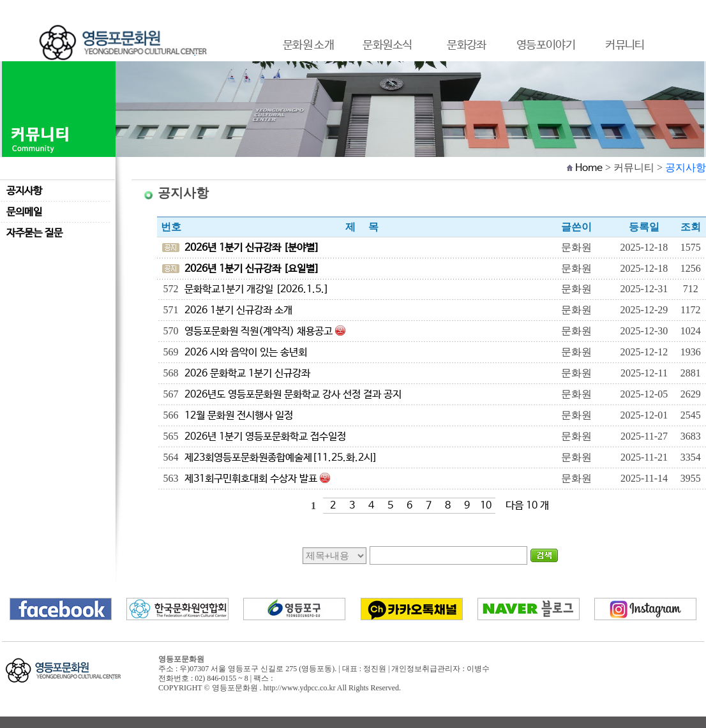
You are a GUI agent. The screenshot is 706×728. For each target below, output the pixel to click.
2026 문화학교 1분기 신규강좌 (247, 374)
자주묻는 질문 (34, 233)
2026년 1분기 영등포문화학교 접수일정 (265, 437)
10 (486, 506)
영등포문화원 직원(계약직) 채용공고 (259, 331)
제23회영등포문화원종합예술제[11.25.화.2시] (281, 458)
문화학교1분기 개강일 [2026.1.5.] (257, 289)
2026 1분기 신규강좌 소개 (238, 310)
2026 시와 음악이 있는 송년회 (246, 353)
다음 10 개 (527, 506)
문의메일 (24, 212)
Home (589, 168)
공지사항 (24, 191)
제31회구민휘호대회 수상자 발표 (251, 479)
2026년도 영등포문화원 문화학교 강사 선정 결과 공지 (293, 395)
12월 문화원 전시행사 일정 (239, 416)
